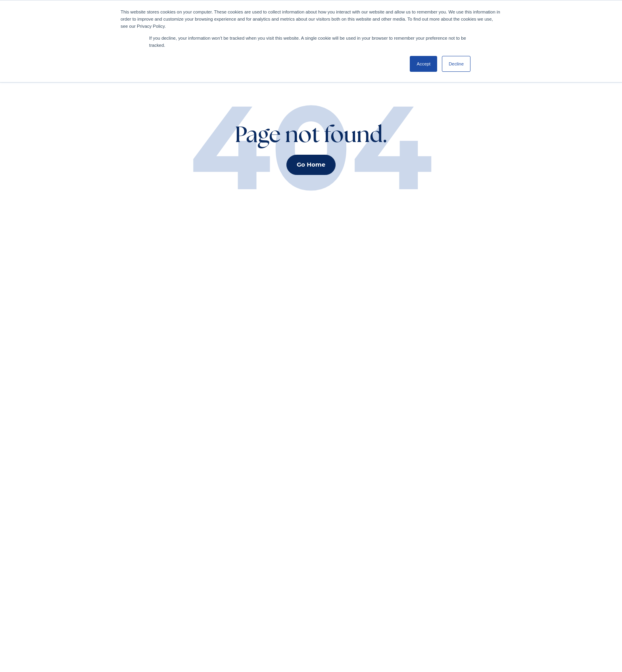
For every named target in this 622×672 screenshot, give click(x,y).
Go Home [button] (311, 165)
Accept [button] (423, 64)
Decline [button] (456, 64)
